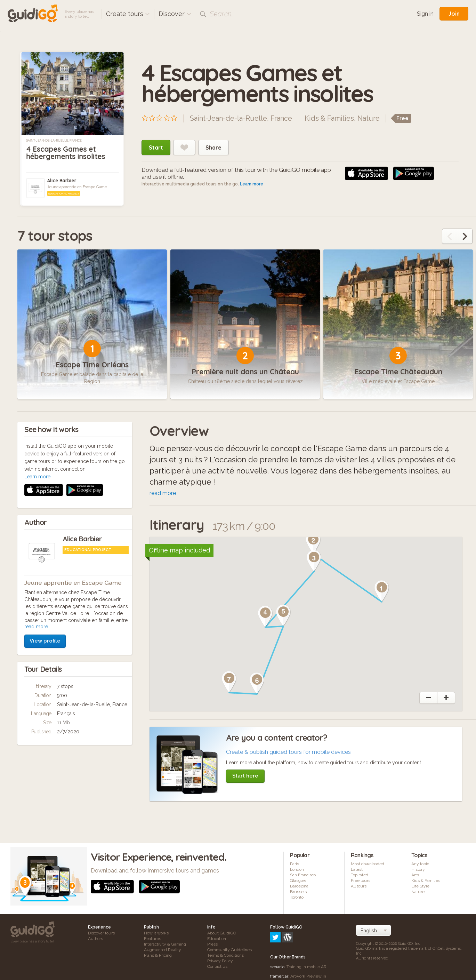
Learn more (252, 184)
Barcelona (299, 886)
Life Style (420, 886)
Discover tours (101, 933)
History (418, 869)
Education (217, 939)
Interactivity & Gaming (165, 944)
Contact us (217, 966)
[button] (382, 591)
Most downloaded (368, 864)
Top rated (360, 875)
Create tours (128, 14)
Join (454, 14)
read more (36, 534)
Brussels (298, 892)
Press (212, 944)
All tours (359, 886)
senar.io (277, 937)
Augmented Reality (163, 950)
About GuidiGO (222, 933)
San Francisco (303, 875)
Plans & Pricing (158, 955)
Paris (295, 864)
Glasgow (298, 881)
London (297, 869)
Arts (415, 875)
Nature (369, 118)
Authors (95, 939)
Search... (222, 14)
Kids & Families (329, 118)
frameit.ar (279, 946)
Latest (357, 869)
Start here (245, 776)
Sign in (425, 14)
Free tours (361, 881)
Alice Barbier (62, 181)
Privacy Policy (220, 961)
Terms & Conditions (225, 955)
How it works (156, 933)
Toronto (297, 897)
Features (152, 939)
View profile (45, 548)
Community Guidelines (229, 950)
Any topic (420, 864)
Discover (175, 14)
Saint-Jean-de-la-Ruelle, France (54, 141)
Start (156, 148)
